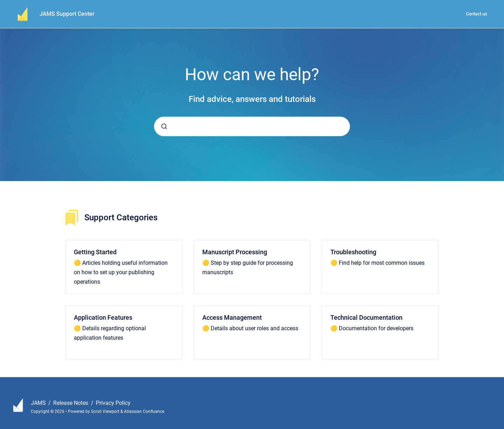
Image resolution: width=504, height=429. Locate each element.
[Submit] (164, 126)
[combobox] (252, 126)
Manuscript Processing (235, 252)
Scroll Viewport (106, 411)
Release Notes (71, 403)
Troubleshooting (353, 252)
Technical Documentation (366, 317)
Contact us (477, 14)
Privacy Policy (113, 403)
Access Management (232, 317)
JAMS (39, 403)
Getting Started (95, 252)
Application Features (103, 317)
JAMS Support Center (67, 14)
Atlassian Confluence (144, 411)
